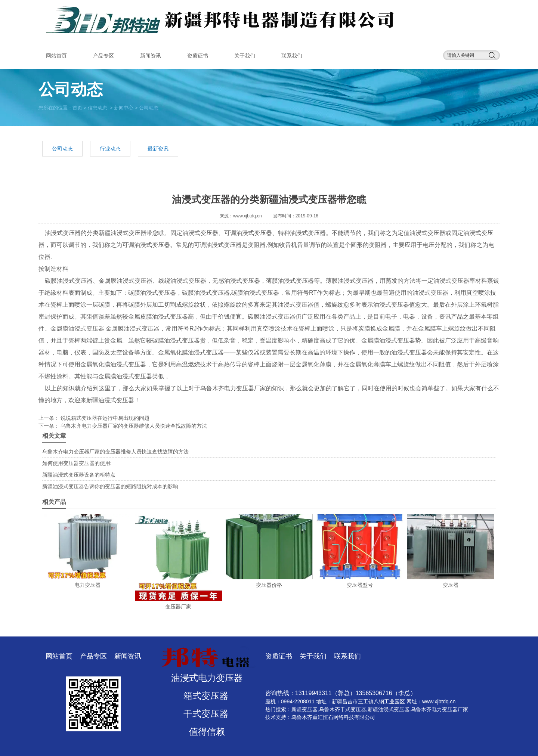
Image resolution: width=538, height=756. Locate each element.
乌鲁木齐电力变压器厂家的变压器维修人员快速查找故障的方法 (133, 426)
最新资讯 (158, 149)
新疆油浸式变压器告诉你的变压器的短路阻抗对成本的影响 (110, 486)
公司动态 (62, 149)
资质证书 (198, 56)
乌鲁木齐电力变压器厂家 (233, 388)
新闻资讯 (151, 56)
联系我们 (292, 56)
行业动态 (110, 149)
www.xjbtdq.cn (248, 216)
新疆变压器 (304, 709)
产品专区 (103, 56)
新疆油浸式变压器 (110, 400)
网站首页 (56, 56)
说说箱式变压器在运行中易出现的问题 (105, 418)
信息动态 (98, 107)
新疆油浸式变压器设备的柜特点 (79, 475)
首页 (77, 107)
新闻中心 (124, 107)
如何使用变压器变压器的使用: (77, 463)
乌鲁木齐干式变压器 (343, 709)
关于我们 (245, 56)
